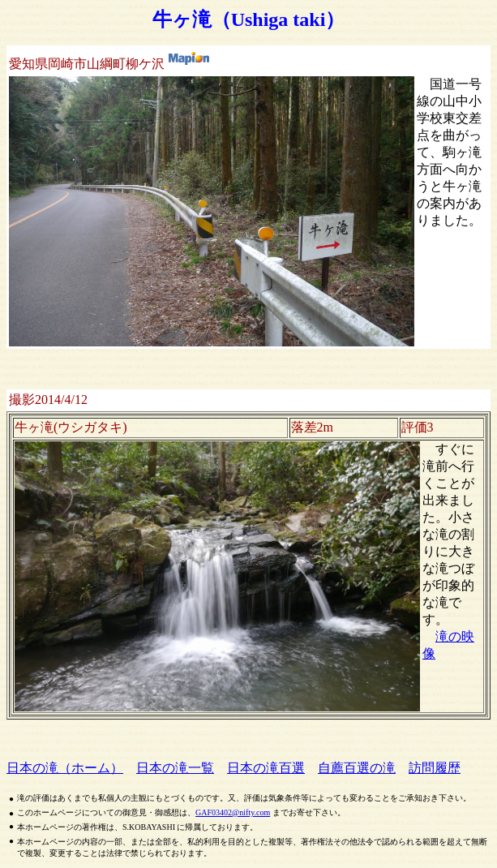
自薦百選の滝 (357, 768)
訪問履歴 (435, 768)
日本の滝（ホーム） (65, 768)
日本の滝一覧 (175, 768)
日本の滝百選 (266, 768)
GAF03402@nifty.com (233, 812)
